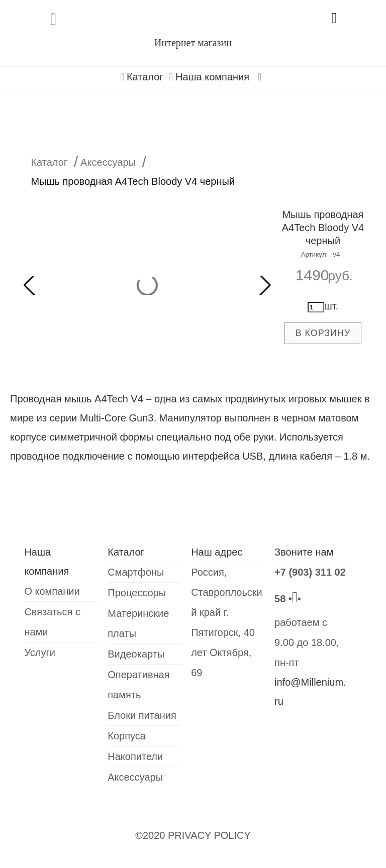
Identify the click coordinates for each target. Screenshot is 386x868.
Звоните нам (304, 552)
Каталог (49, 162)
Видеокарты (136, 654)
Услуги (40, 653)
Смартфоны (136, 572)
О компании (52, 591)
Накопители (135, 756)
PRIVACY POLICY (209, 835)
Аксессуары (108, 162)
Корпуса (127, 736)
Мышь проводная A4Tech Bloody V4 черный (323, 228)
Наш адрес (217, 552)
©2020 (152, 835)
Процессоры (137, 593)
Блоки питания (142, 715)
